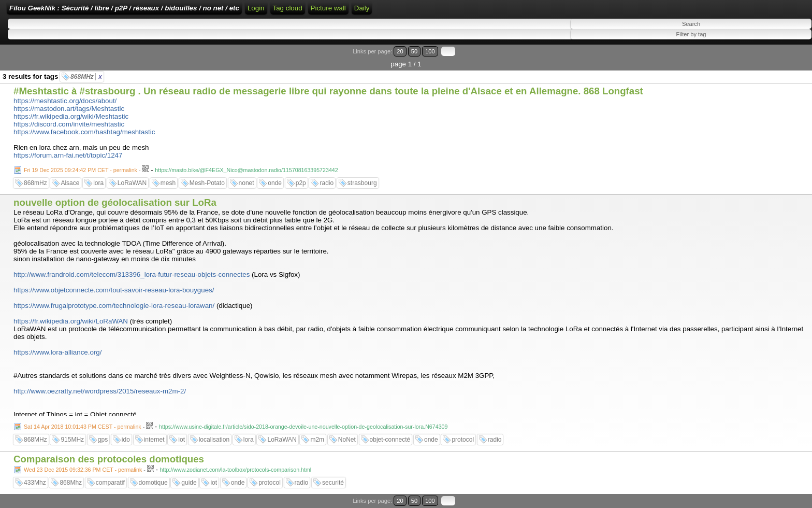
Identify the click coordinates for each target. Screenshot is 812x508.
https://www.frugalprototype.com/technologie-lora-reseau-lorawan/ (114, 306)
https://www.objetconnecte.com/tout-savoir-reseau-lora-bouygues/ (114, 290)
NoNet (347, 440)
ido (126, 440)
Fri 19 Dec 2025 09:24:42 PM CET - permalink (81, 170)
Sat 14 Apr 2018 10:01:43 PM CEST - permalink (83, 427)
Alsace (70, 183)
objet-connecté (390, 440)
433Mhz (35, 483)
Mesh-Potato (207, 183)
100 (430, 51)
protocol (463, 440)
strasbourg (362, 183)
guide (189, 483)
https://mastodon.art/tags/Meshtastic (69, 109)
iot (182, 440)
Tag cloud (288, 8)
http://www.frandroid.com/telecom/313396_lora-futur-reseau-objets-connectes (132, 274)
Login (256, 8)
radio (327, 183)
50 (414, 51)
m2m (317, 440)
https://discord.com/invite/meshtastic (69, 124)
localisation (214, 440)
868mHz (35, 183)
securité (333, 483)
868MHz (86, 77)
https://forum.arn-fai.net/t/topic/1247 (68, 155)
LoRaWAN (132, 183)
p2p (301, 183)
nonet (247, 183)
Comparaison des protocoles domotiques (109, 459)
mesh (168, 183)
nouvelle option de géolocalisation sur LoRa (115, 202)
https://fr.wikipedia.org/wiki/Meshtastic (71, 116)
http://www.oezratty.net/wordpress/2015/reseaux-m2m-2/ (100, 391)
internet (154, 440)
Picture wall (328, 8)
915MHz (72, 440)
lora (98, 183)
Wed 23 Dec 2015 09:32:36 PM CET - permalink (83, 470)
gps (103, 440)
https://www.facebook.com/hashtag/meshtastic (84, 132)
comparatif (110, 483)
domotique (153, 483)
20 (400, 51)
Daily (362, 8)
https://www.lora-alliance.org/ (57, 352)
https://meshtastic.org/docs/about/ (65, 101)
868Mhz (71, 483)
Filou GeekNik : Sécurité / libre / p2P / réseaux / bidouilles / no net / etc (124, 8)
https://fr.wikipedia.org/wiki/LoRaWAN (71, 321)
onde (275, 183)
